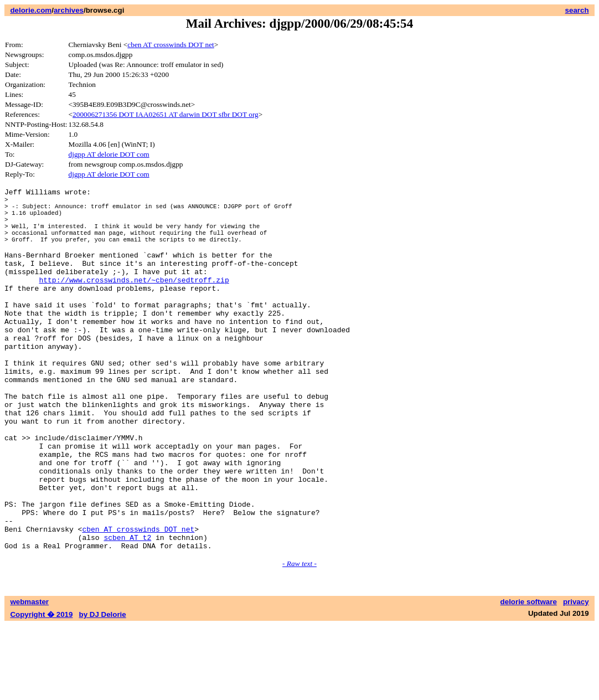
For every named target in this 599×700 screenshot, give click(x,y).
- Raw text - (299, 638)
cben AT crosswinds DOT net (171, 45)
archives (69, 10)
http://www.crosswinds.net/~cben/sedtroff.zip (134, 301)
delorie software (529, 676)
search (577, 10)
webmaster (29, 676)
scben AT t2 (127, 610)
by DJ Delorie (103, 689)
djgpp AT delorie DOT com (109, 154)
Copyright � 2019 (41, 689)
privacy (576, 676)
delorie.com (31, 10)
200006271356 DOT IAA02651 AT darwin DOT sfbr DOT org (166, 114)
